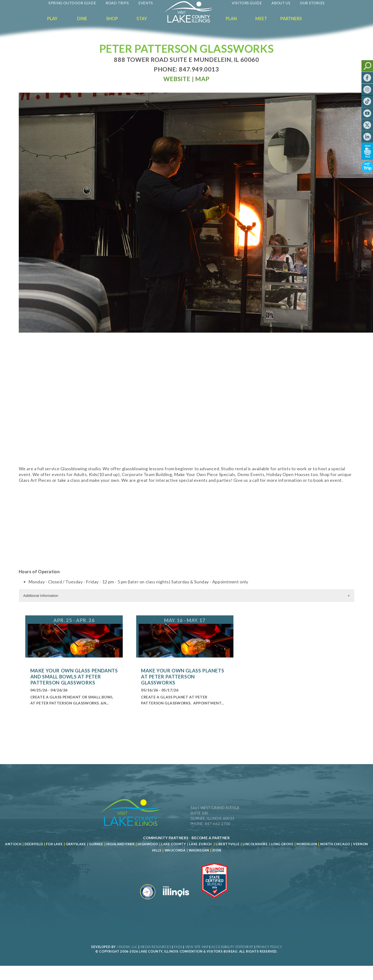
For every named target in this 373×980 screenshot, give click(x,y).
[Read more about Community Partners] (166, 838)
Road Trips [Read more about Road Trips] (117, 3)
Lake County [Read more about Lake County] (173, 844)
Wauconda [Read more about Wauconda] (175, 850)
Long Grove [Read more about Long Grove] (282, 844)
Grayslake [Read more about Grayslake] (76, 844)
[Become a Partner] (211, 838)
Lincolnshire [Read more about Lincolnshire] (255, 844)
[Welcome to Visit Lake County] (192, 21)
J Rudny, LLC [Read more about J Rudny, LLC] (127, 947)
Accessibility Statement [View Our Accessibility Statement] (232, 947)
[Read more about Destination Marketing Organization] (148, 901)
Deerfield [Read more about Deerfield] (34, 844)
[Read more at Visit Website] (177, 79)
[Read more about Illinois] (176, 901)
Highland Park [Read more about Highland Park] (121, 844)
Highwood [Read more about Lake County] (148, 844)
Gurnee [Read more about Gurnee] (96, 844)
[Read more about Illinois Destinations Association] (215, 901)
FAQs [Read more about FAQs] (178, 947)
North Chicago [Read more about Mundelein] (335, 844)
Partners (291, 19)
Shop (112, 19)
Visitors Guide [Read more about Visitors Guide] (247, 3)
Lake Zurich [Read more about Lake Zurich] (200, 844)
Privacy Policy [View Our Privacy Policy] (269, 947)
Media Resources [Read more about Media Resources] (156, 947)
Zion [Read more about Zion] (217, 850)
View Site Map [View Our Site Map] (197, 947)
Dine (82, 19)
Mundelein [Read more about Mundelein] (307, 844)
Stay (142, 19)
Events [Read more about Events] (146, 3)
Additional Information (41, 596)
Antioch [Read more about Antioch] (13, 844)
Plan (231, 19)
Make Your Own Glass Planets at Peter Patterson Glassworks (183, 677)
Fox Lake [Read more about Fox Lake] (54, 844)
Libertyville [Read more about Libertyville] (228, 844)
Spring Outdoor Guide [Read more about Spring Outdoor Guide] (72, 3)
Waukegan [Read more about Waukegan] (199, 850)
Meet (261, 19)
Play (52, 19)
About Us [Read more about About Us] (281, 3)
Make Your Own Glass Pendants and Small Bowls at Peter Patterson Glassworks (74, 677)
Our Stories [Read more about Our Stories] (312, 3)
